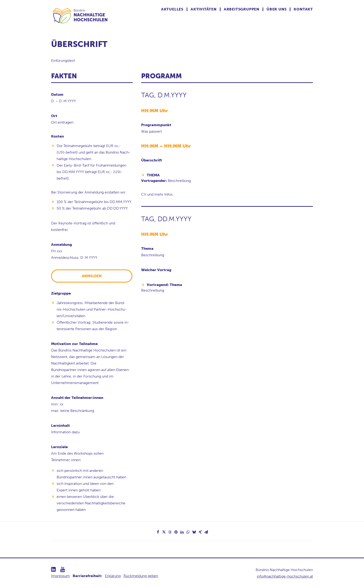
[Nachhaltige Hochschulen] (81, 16)
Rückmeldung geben (141, 576)
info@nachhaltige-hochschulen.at (285, 576)
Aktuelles (172, 9)
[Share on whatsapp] (188, 532)
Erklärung (113, 576)
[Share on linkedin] (182, 532)
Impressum (60, 576)
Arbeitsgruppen (242, 9)
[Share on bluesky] (194, 532)
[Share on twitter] (164, 532)
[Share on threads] (170, 532)
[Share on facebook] (158, 532)
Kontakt (303, 9)
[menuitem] (174, 9)
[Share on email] (206, 532)
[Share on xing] (200, 532)
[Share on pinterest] (176, 532)
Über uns (276, 9)
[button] (54, 570)
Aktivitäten (204, 9)
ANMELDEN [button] (92, 276)
